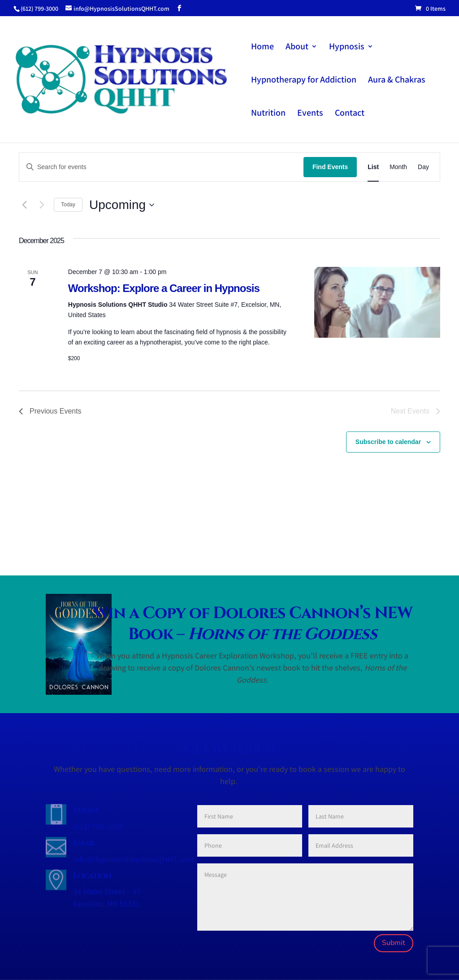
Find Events (330, 167)
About (297, 48)
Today (68, 205)
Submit (394, 943)
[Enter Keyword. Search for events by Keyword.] (161, 167)
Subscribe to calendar (388, 442)
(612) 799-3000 (98, 826)
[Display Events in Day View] (423, 167)
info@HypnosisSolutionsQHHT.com (133, 859)
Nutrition (268, 114)
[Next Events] (42, 205)
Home (262, 48)
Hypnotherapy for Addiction (304, 81)
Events (310, 114)
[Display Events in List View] (373, 167)
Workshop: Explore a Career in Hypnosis (164, 288)
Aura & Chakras (397, 81)
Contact (350, 114)
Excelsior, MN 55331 (106, 904)
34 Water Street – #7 (107, 891)
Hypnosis (347, 48)
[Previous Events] (24, 205)
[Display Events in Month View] (398, 167)
